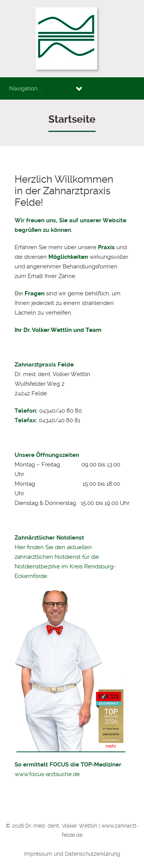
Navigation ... (26, 88)
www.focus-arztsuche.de (47, 774)
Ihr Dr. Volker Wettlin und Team (58, 330)
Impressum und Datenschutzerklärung (72, 854)
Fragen (35, 293)
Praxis (106, 247)
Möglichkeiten (68, 257)
